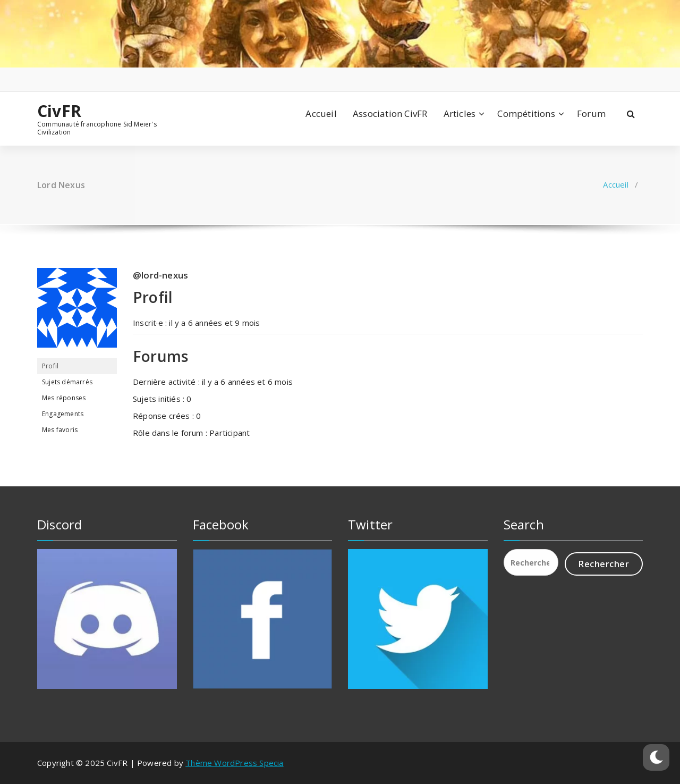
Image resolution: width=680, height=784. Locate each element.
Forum (591, 113)
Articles (460, 113)
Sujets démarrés (67, 382)
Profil (50, 366)
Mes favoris (60, 430)
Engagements (63, 414)
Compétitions (526, 113)
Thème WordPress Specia (234, 763)
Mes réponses (64, 398)
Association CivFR (390, 113)
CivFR (59, 111)
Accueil (321, 113)
